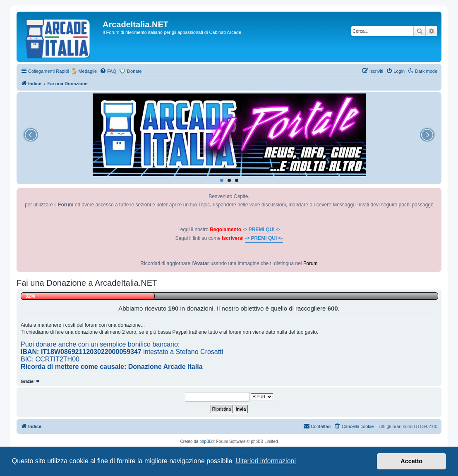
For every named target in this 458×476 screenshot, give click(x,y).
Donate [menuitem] (134, 71)
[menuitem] (108, 71)
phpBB (206, 441)
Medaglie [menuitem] (88, 71)
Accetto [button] (411, 461)
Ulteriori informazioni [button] (266, 461)
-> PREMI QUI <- (262, 230)
